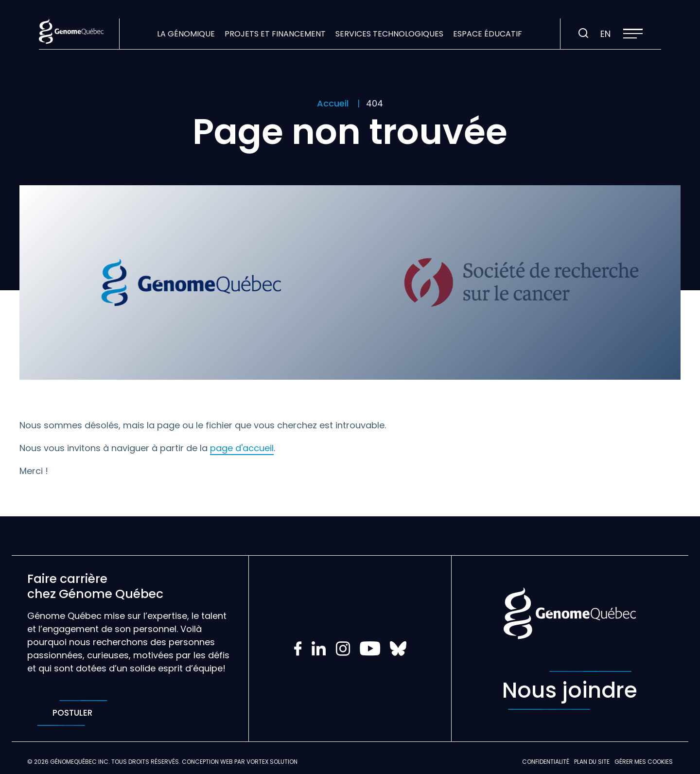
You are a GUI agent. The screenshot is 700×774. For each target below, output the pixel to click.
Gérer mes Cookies (644, 762)
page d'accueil (242, 448)
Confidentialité (546, 762)
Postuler (72, 713)
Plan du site (592, 762)
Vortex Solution (272, 762)
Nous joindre (570, 690)
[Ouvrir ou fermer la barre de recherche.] (583, 34)
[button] (633, 34)
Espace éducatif (488, 34)
